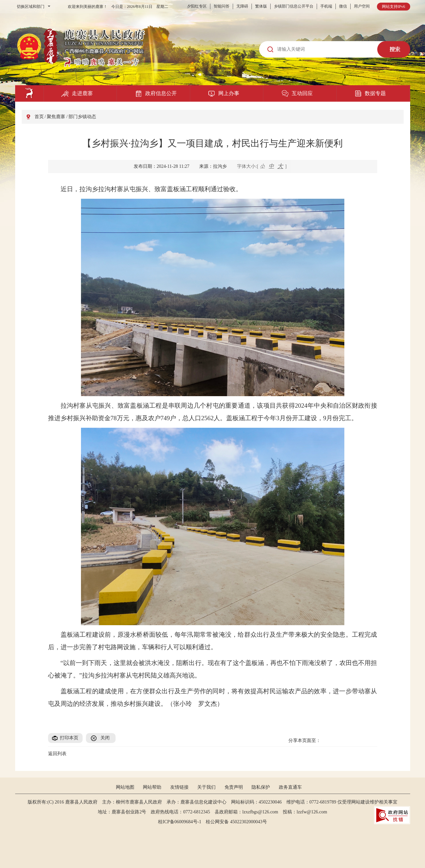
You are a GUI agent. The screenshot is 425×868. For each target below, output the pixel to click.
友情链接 (179, 787)
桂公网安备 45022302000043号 (239, 822)
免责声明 (234, 787)
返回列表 (57, 754)
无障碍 (242, 6)
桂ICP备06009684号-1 (180, 822)
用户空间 (362, 6)
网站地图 (125, 787)
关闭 (105, 738)
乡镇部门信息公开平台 (294, 6)
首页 (39, 117)
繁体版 (261, 6)
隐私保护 (261, 787)
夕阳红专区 (197, 6)
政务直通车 (290, 787)
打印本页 (69, 738)
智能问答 (222, 6)
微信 (343, 6)
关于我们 (206, 787)
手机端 (326, 6)
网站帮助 (152, 787)
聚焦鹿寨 (56, 117)
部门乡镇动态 (82, 117)
